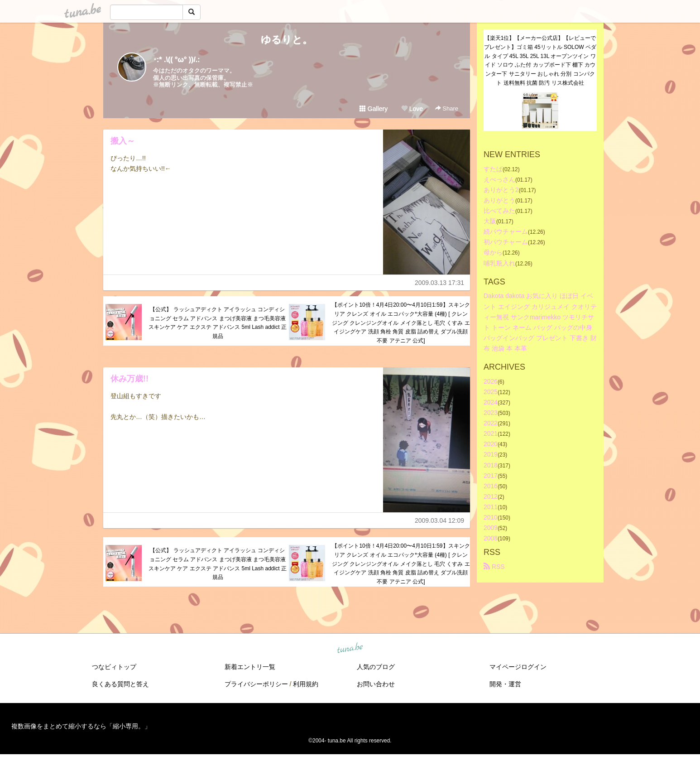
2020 (491, 444)
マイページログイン (518, 667)
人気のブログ (376, 667)
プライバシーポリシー (256, 684)
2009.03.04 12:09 (439, 520)
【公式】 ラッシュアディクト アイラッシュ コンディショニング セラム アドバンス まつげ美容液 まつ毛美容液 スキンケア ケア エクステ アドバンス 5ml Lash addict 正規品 (218, 323)
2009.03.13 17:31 (439, 283)
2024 (491, 402)
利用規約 (306, 684)
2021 (491, 433)
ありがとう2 (501, 190)
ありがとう (499, 200)
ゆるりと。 (287, 40)
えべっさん (499, 179)
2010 (491, 517)
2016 (491, 486)
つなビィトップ (114, 667)
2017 (491, 476)
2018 (491, 465)
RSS (494, 567)
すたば (493, 169)
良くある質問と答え (120, 684)
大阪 (490, 221)
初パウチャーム (506, 242)
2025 (491, 392)
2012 (491, 496)
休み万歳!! (129, 379)
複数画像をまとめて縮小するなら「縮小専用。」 (81, 726)
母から (493, 252)
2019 (491, 454)
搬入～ (123, 141)
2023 (491, 413)
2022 (491, 423)
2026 (491, 381)
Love (412, 109)
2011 (491, 507)
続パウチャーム (506, 231)
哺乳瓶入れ (499, 263)
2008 (491, 538)
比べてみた (499, 211)
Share (447, 108)
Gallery (374, 109)
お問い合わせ (376, 684)
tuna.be (350, 649)
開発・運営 (505, 684)
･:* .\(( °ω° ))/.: (177, 60)
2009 (491, 528)
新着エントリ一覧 (250, 667)
